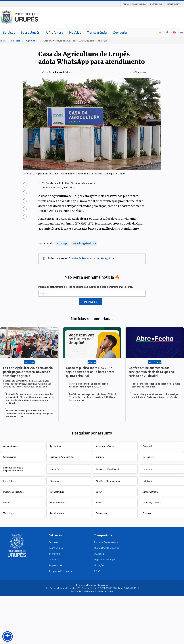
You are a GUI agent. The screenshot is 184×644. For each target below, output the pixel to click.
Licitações (99, 565)
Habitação (148, 481)
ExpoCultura (10, 481)
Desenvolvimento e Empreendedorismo (13, 469)
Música (7, 502)
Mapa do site (56, 565)
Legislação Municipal (105, 560)
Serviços (9, 32)
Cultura (100, 457)
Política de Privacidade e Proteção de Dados (92, 591)
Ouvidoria (120, 32)
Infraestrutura (57, 492)
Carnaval (147, 446)
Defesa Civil (149, 457)
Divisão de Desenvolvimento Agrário (91, 258)
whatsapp (62, 244)
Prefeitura (54, 554)
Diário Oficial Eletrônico (106, 548)
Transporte (102, 513)
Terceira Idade (57, 513)
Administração (11, 446)
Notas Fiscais (156, 4)
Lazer (99, 492)
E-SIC (97, 571)
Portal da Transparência (134, 4)
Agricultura (32, 41)
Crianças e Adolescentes (62, 457)
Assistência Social (105, 446)
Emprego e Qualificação (108, 469)
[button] (8, 636)
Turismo (147, 513)
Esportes (147, 469)
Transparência (97, 32)
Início (3, 41)
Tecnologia (9, 513)
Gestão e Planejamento (108, 481)
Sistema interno (174, 4)
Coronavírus (10, 457)
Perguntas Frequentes (60, 571)
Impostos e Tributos (13, 492)
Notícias (75, 32)
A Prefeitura (54, 32)
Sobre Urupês (30, 32)
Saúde (99, 502)
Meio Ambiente (57, 502)
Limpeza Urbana (150, 492)
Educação (55, 469)
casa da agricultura (84, 244)
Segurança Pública (152, 502)
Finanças (54, 481)
